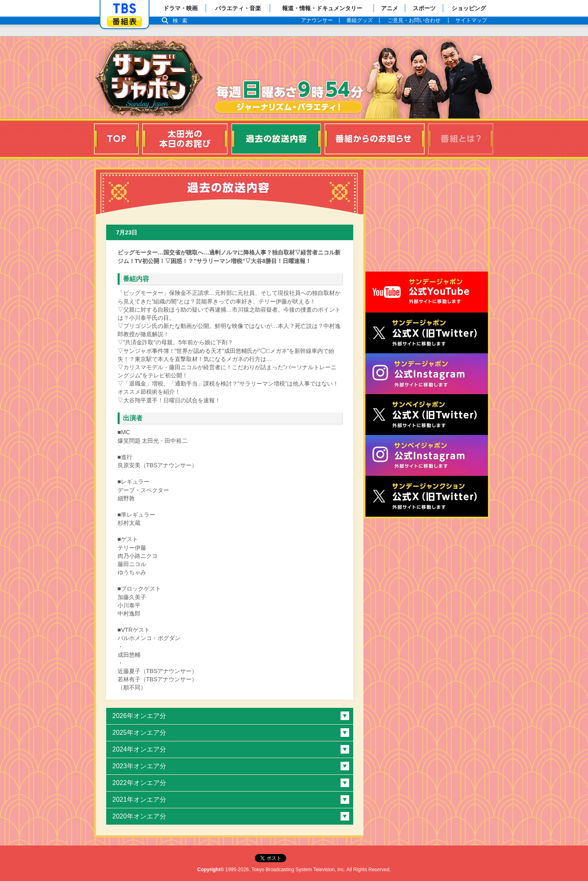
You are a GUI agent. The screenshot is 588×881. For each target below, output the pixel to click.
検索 (182, 21)
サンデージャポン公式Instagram (427, 374)
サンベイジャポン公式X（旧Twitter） (427, 415)
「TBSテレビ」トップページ (125, 9)
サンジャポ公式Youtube (427, 292)
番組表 (125, 21)
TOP (116, 139)
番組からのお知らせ (374, 139)
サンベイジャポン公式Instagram (427, 455)
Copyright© (211, 870)
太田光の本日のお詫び (185, 139)
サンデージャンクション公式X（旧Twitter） (427, 496)
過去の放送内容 (276, 139)
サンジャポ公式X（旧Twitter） (427, 333)
